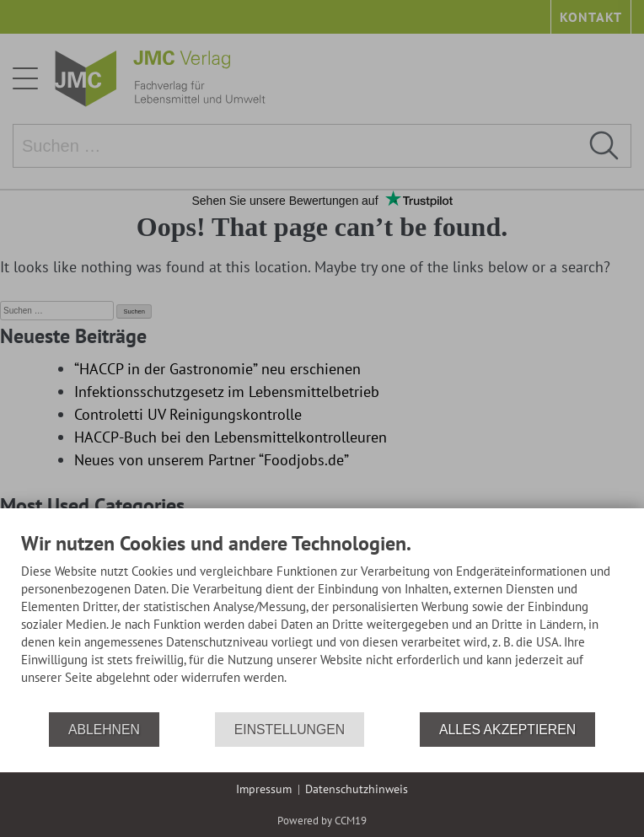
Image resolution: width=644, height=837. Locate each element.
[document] (322, 621)
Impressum (264, 789)
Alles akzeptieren (507, 730)
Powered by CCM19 (322, 821)
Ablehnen (104, 730)
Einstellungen (290, 730)
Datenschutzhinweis (357, 789)
